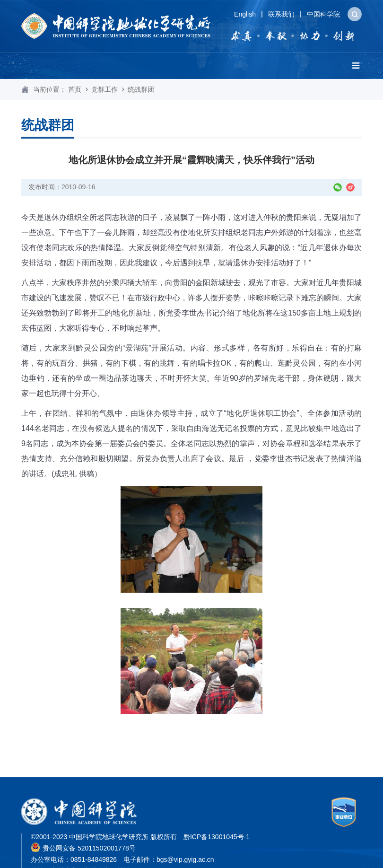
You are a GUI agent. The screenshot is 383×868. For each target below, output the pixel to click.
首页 (75, 89)
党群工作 (104, 89)
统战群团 (141, 89)
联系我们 (281, 14)
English (245, 14)
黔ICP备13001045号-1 (217, 837)
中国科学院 (323, 14)
